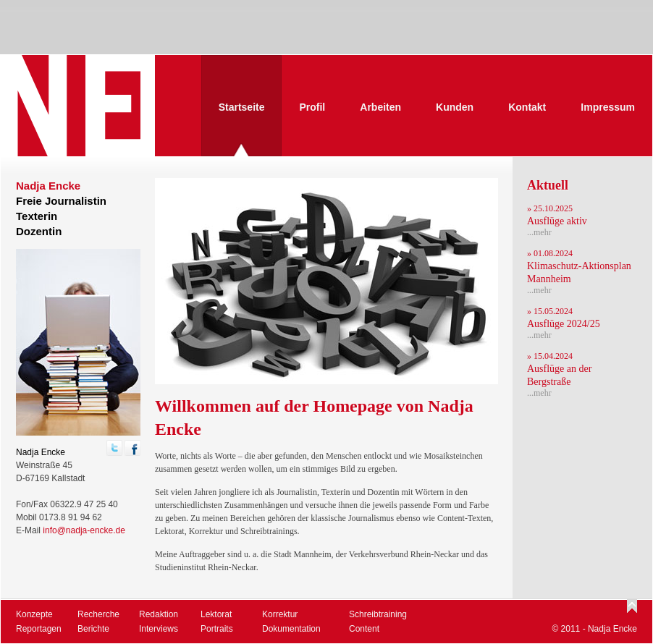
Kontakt (527, 107)
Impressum (608, 107)
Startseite (242, 107)
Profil (312, 107)
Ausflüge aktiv (557, 221)
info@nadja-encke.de (84, 530)
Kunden (455, 107)
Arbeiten (380, 107)
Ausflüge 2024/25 (564, 324)
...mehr (539, 232)
